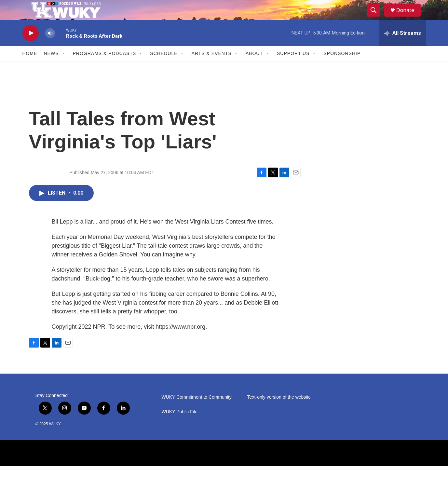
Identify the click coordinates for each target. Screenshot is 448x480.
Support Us (293, 68)
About (254, 68)
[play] (31, 47)
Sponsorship (342, 68)
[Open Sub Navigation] (64, 68)
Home (30, 68)
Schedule (164, 68)
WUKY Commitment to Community (197, 411)
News (51, 68)
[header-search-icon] (376, 17)
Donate (409, 17)
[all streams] (403, 47)
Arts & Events (212, 68)
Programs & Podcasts (105, 68)
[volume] (50, 47)
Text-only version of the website (279, 411)
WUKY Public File (180, 426)
